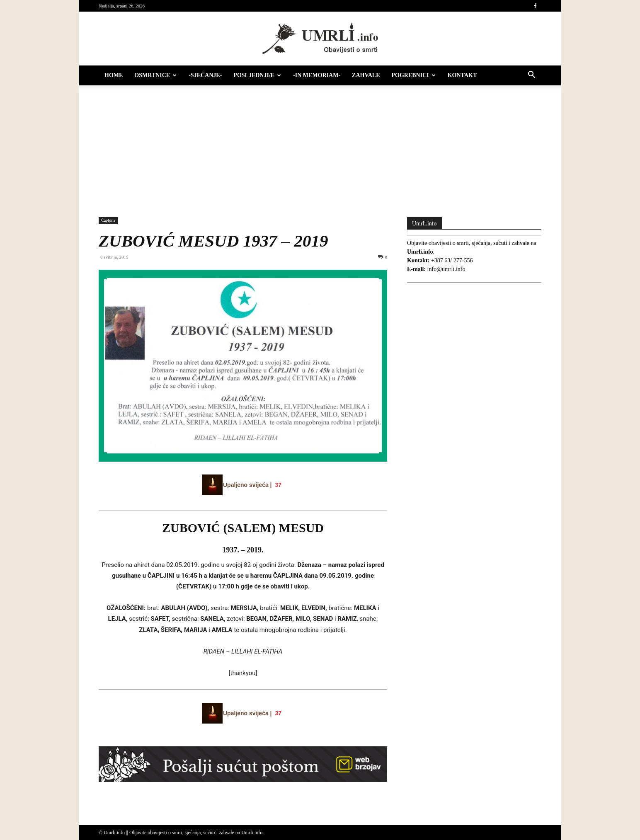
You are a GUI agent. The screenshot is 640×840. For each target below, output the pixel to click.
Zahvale (366, 75)
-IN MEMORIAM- (317, 75)
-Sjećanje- (205, 75)
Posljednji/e (257, 75)
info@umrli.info (446, 269)
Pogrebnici (414, 75)
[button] (531, 76)
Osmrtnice (155, 75)
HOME (114, 75)
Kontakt (462, 75)
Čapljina (108, 220)
